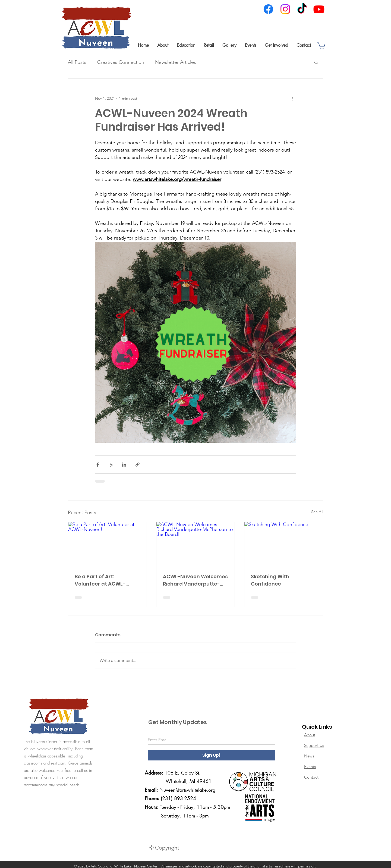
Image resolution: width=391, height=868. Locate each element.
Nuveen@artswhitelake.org (187, 790)
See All (317, 512)
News (309, 756)
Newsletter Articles (176, 62)
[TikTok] (302, 9)
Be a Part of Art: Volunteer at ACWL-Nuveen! (100, 580)
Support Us (314, 745)
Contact (311, 777)
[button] (163, 45)
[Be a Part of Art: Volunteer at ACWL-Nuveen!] (107, 544)
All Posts (77, 62)
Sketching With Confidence (270, 580)
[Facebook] (268, 9)
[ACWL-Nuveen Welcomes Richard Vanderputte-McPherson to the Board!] (196, 544)
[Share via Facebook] (98, 465)
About (310, 735)
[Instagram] (285, 9)
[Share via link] (138, 465)
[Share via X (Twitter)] (111, 465)
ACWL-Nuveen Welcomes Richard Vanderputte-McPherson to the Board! (195, 580)
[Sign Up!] (212, 755)
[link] (321, 45)
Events (310, 767)
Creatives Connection (121, 62)
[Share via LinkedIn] (124, 465)
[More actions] (293, 98)
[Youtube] (319, 9)
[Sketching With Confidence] (284, 544)
